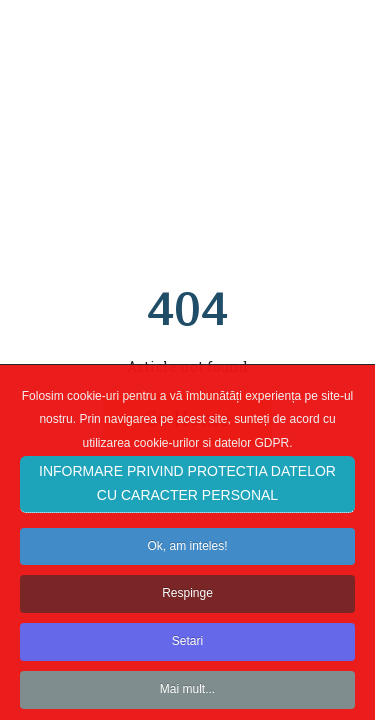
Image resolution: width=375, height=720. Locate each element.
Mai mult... (187, 698)
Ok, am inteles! (187, 554)
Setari (187, 650)
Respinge (187, 602)
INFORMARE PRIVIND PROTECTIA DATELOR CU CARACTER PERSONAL (187, 492)
